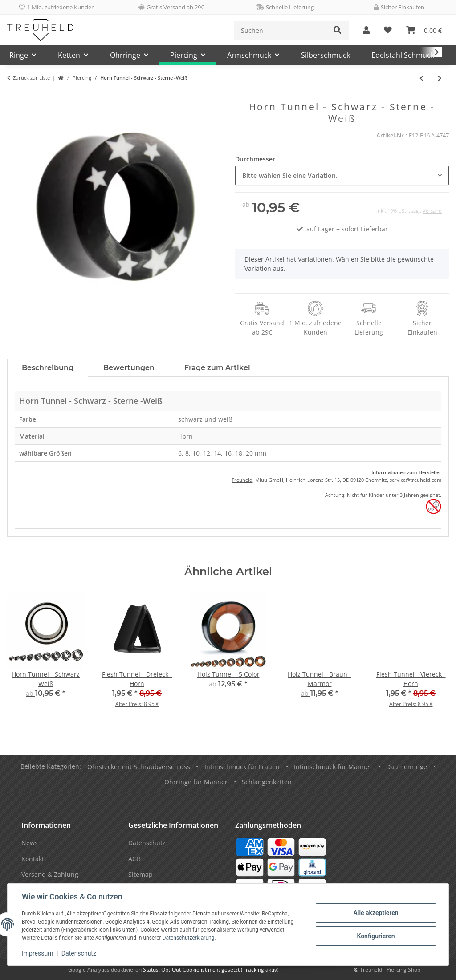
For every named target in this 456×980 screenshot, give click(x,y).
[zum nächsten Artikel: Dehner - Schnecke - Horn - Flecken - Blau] (440, 78)
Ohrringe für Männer (196, 782)
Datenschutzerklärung (189, 938)
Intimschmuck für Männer (333, 767)
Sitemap (140, 874)
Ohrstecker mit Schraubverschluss (139, 767)
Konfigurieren (376, 936)
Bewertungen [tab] (129, 368)
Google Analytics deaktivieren (105, 970)
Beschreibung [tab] (48, 368)
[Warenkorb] (424, 30)
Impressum (37, 953)
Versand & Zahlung (50, 874)
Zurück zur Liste (31, 78)
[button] (366, 30)
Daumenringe (407, 767)
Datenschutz (79, 953)
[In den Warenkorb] (14, 97)
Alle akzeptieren (376, 913)
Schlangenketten (267, 782)
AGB (134, 859)
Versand (432, 211)
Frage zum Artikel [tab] (217, 368)
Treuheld (242, 480)
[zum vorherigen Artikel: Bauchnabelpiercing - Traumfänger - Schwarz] (421, 78)
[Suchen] (280, 30)
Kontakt (33, 859)
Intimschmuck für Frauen (242, 767)
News (30, 843)
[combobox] (342, 175)
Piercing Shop (403, 970)
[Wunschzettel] (388, 30)
